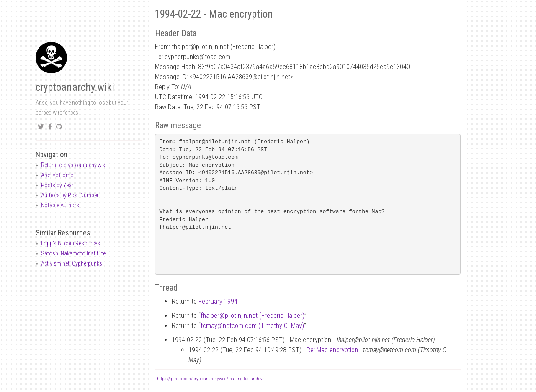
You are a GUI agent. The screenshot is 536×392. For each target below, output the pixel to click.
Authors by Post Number (70, 195)
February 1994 (218, 301)
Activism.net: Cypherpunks (72, 263)
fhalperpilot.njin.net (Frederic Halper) (253, 316)
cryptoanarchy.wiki (75, 87)
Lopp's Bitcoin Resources (71, 243)
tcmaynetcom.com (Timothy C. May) (252, 326)
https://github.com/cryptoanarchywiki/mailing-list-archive (211, 379)
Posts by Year (57, 185)
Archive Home (57, 175)
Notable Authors (60, 205)
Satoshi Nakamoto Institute (73, 253)
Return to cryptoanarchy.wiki (74, 165)
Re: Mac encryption (332, 350)
